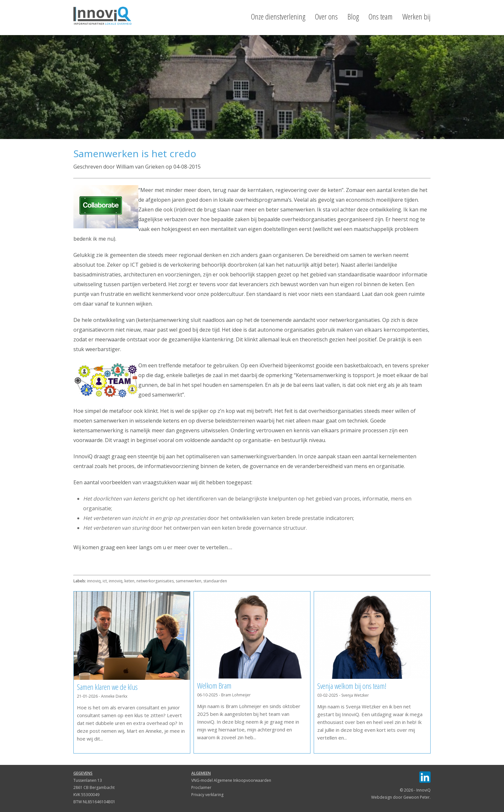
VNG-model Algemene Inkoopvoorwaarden (231, 780)
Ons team (381, 17)
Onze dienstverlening (278, 17)
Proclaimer (201, 787)
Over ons (326, 17)
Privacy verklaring (207, 795)
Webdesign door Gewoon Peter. (401, 797)
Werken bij (416, 17)
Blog (353, 17)
